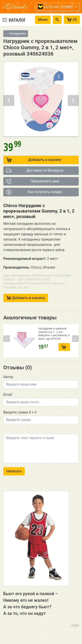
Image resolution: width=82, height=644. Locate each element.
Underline (17, 431)
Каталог (17, 20)
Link (45, 431)
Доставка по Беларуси (35, 171)
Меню (43, 20)
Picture (51, 431)
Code (39, 431)
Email (8, 395)
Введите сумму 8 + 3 (20, 412)
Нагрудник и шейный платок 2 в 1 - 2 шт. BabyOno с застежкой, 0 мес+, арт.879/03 (54, 334)
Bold (6, 431)
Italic (12, 431)
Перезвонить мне (33, 181)
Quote (33, 431)
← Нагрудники (16, 33)
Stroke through (23, 431)
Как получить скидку (34, 192)
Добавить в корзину (34, 160)
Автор (8, 377)
